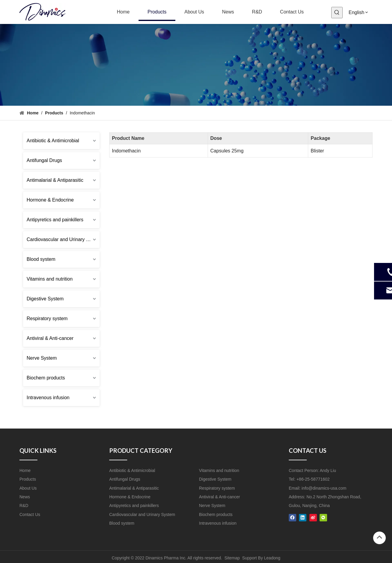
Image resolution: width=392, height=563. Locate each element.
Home (25, 470)
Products (28, 479)
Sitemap (232, 558)
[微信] (323, 517)
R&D (24, 506)
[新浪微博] (313, 517)
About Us (28, 488)
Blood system (41, 259)
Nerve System (42, 358)
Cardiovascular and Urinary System (63, 239)
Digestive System (45, 299)
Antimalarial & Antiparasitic (55, 180)
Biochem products (46, 378)
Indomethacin (126, 151)
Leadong (272, 558)
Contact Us (30, 514)
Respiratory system (47, 318)
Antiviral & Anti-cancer (50, 338)
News (25, 497)
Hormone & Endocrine (50, 200)
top (379, 537)
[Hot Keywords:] (337, 13)
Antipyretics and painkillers (55, 220)
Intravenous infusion (48, 398)
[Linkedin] (303, 517)
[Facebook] (293, 517)
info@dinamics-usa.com (324, 488)
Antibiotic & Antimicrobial (53, 141)
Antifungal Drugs (44, 160)
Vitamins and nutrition (50, 279)
